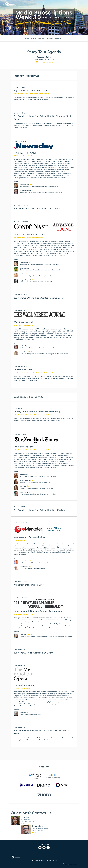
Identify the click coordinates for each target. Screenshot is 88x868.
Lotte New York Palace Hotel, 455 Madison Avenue (31, 94)
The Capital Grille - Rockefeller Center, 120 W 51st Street (33, 373)
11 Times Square (19, 540)
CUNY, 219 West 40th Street (23, 614)
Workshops (50, 38)
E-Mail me (24, 824)
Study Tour (41, 38)
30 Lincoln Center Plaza (22, 688)
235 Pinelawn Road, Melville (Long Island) (28, 156)
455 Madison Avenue (44, 62)
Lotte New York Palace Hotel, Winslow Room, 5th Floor (33, 415)
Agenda (26, 38)
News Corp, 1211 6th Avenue (23, 325)
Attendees (58, 38)
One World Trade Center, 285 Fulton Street (28, 238)
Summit (33, 38)
